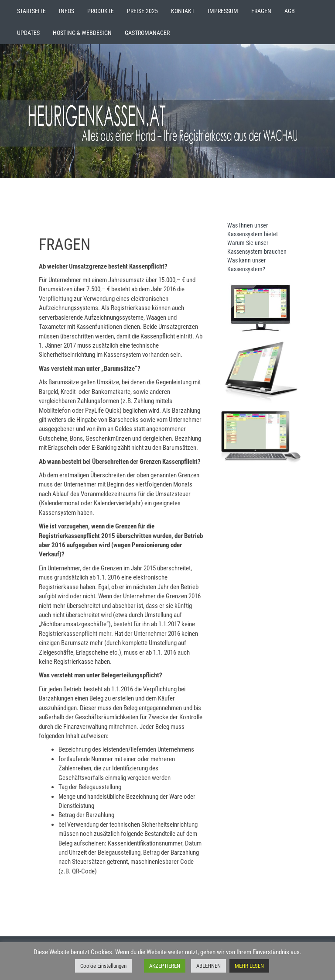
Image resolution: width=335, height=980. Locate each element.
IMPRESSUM (223, 11)
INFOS (67, 11)
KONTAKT (183, 11)
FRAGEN (261, 11)
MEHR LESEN (249, 966)
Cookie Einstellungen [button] (103, 966)
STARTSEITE (31, 11)
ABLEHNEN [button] (209, 966)
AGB (290, 11)
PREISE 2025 (142, 11)
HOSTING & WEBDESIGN (82, 33)
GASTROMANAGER (147, 33)
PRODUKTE (101, 11)
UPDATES (28, 33)
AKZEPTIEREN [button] (165, 966)
